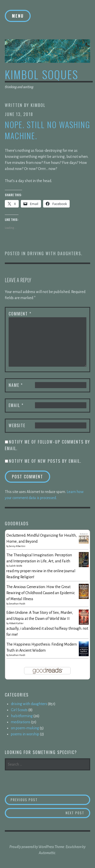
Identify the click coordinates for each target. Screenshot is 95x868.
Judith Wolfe (16, 566)
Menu (18, 16)
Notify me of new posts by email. (45, 461)
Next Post (78, 813)
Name (16, 385)
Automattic (47, 853)
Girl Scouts (19, 710)
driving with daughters (54, 253)
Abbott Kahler (16, 623)
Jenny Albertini (17, 546)
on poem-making (25, 728)
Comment (20, 314)
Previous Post (50, 800)
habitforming (22, 716)
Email (16, 405)
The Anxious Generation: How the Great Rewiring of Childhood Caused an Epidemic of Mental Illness (41, 593)
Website (17, 425)
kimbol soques (42, 74)
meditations (21, 722)
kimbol (38, 105)
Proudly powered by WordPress (32, 847)
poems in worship (25, 734)
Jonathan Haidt (17, 604)
